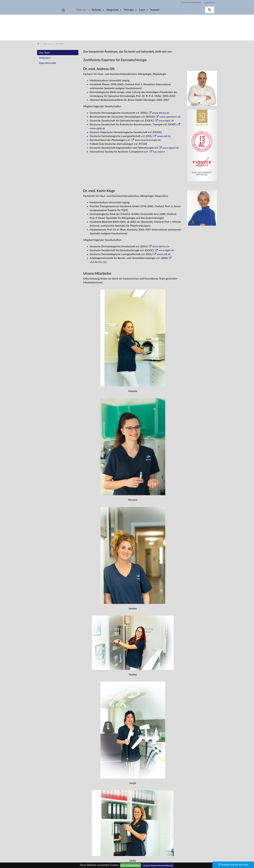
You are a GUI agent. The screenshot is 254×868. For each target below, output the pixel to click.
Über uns (81, 10)
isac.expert (159, 151)
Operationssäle (48, 63)
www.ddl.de (164, 136)
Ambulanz (45, 58)
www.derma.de (161, 113)
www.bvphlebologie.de (148, 140)
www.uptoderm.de (170, 117)
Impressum (210, 2)
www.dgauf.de (171, 148)
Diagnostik (113, 10)
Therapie (129, 10)
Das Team (45, 52)
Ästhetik (97, 10)
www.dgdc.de (166, 120)
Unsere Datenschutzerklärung (158, 865)
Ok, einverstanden (131, 865)
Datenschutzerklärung (191, 2)
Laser (142, 10)
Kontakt (155, 10)
